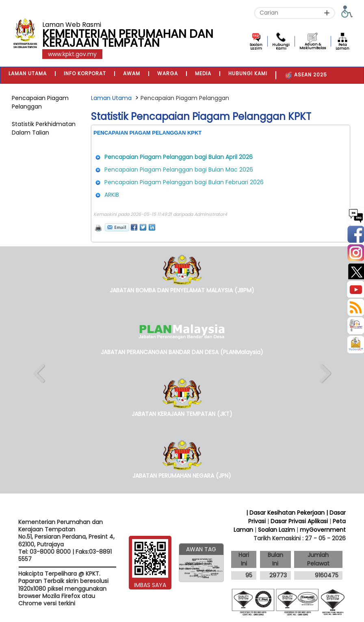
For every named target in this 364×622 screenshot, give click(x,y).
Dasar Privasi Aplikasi (299, 521)
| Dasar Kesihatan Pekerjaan (286, 513)
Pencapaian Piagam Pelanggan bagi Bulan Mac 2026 (179, 170)
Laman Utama (111, 98)
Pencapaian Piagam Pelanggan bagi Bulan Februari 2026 (184, 182)
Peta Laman (342, 47)
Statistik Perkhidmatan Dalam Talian (44, 128)
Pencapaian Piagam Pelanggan (40, 102)
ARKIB (112, 195)
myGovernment (323, 530)
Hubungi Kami (281, 47)
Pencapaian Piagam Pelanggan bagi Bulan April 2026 (179, 157)
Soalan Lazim (256, 47)
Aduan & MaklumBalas (313, 46)
